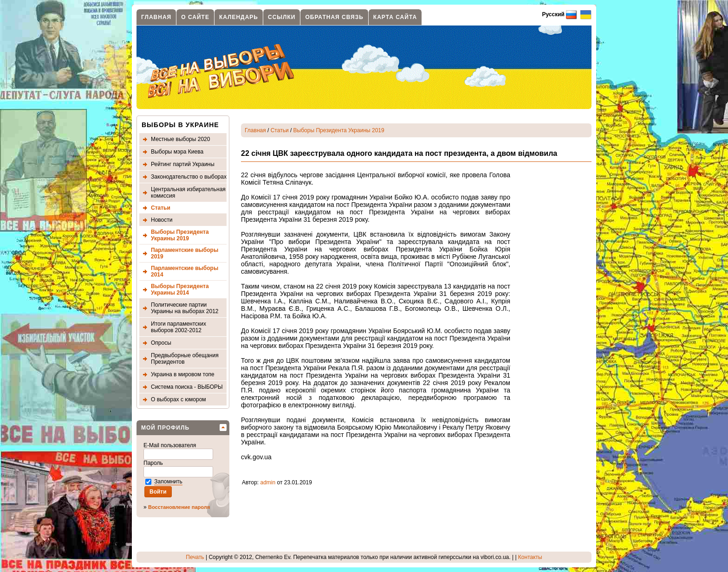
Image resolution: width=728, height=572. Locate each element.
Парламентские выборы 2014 (185, 271)
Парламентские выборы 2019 (185, 253)
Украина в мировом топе (183, 374)
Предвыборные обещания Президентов (185, 359)
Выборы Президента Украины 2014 (180, 289)
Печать (195, 557)
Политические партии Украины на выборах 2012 (185, 308)
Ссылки (282, 17)
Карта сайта (395, 17)
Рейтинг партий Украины (183, 164)
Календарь (239, 17)
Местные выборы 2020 (180, 139)
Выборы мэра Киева (177, 152)
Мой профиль (165, 428)
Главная (156, 17)
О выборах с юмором (179, 399)
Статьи (161, 208)
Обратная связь (334, 17)
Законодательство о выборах (189, 177)
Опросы (161, 343)
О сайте (195, 17)
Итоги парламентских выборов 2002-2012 (179, 327)
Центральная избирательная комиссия (188, 193)
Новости (162, 220)
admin (268, 482)
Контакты (530, 557)
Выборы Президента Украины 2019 (180, 235)
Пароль (154, 463)
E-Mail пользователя (171, 445)
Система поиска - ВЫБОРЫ (187, 387)
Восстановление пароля (179, 507)
